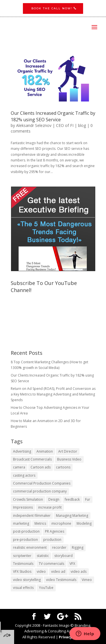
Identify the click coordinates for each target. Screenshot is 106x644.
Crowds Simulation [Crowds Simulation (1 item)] (28, 499)
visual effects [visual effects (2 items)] (23, 588)
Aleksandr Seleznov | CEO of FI (45, 125)
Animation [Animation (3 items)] (45, 451)
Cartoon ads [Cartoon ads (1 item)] (41, 467)
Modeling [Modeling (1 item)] (84, 523)
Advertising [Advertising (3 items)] (22, 451)
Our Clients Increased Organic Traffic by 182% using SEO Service (53, 116)
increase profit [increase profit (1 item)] (50, 507)
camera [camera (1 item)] (19, 467)
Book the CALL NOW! (52, 8)
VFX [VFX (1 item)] (72, 564)
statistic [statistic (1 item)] (43, 556)
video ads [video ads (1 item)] (79, 571)
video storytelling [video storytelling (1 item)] (27, 580)
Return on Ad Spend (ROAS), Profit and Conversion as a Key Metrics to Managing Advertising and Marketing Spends (53, 394)
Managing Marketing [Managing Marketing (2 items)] (72, 516)
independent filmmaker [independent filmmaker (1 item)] (32, 516)
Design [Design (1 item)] (54, 499)
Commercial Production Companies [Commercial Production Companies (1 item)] (42, 483)
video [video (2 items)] (41, 571)
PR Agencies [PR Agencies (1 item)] (55, 531)
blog (82, 125)
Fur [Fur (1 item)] (88, 499)
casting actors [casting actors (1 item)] (24, 475)
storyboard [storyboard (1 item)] (63, 556)
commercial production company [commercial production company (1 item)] (40, 491)
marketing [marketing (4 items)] (21, 523)
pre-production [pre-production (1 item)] (25, 540)
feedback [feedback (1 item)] (72, 499)
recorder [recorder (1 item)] (59, 547)
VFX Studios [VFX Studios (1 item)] (22, 571)
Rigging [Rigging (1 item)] (78, 547)
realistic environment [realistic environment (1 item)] (30, 547)
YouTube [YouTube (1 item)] (46, 588)
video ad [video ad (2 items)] (58, 571)
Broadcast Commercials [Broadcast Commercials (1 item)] (32, 459)
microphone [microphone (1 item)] (61, 523)
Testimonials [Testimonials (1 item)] (23, 564)
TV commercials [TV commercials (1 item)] (51, 564)
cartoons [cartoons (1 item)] (63, 467)
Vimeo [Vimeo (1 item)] (87, 580)
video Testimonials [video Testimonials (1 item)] (61, 580)
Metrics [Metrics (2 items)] (40, 523)
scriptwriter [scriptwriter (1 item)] (22, 556)
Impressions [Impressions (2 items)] (23, 507)
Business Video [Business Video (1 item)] (69, 459)
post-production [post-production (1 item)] (26, 531)
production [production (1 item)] (52, 540)
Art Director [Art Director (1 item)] (68, 451)
